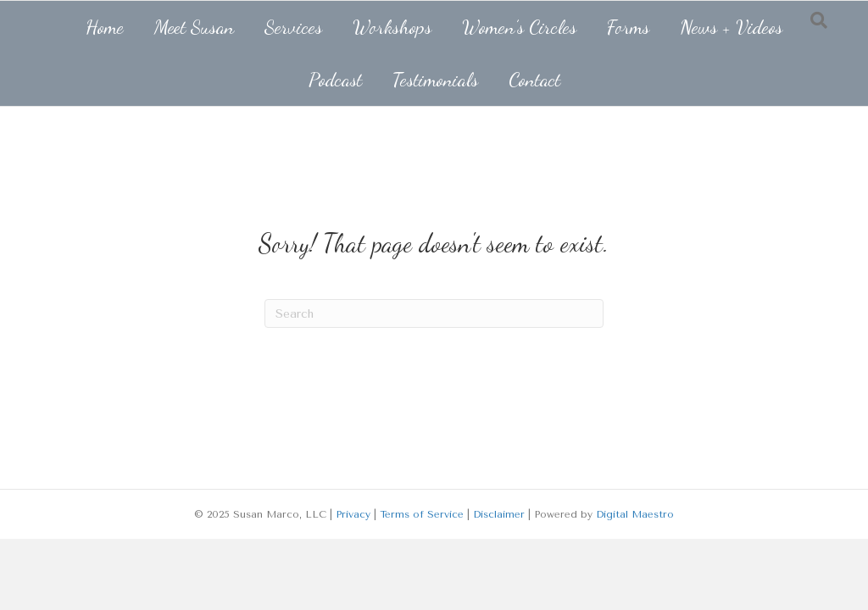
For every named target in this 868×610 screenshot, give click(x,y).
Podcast (335, 79)
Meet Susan (194, 27)
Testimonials (435, 79)
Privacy (353, 514)
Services (293, 27)
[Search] (434, 313)
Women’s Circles (519, 27)
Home (105, 27)
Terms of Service (422, 514)
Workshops (392, 27)
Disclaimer (499, 514)
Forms (628, 27)
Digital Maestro (635, 514)
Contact (534, 79)
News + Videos (731, 27)
